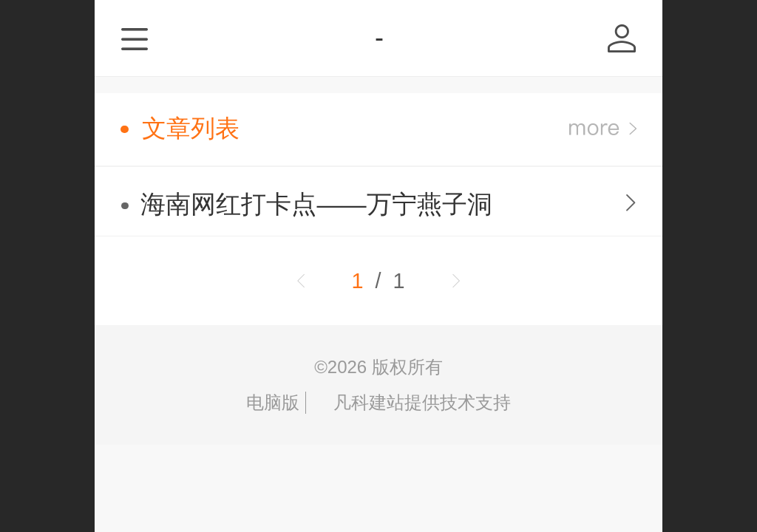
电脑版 (273, 402)
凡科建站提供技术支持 (411, 402)
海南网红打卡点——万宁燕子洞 (316, 204)
